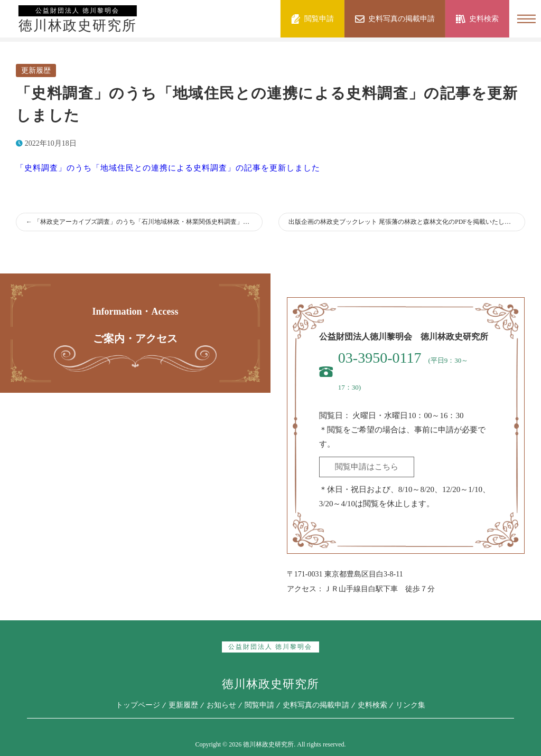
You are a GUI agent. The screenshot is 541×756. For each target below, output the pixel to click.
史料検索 (372, 705)
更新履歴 (36, 70)
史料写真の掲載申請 (316, 705)
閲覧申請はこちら (367, 467)
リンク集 (411, 705)
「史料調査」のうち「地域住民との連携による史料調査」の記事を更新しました (168, 168)
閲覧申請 (259, 705)
